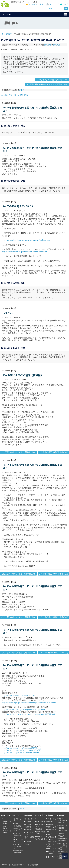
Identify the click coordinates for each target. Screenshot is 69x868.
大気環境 (48, 45)
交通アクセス (63, 831)
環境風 (16, 823)
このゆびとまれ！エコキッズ (18, 846)
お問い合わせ (41, 839)
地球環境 (28, 827)
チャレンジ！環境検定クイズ (18, 835)
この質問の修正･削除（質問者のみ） (52, 80)
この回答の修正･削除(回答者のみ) (53, 452)
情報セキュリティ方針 (63, 852)
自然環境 (28, 824)
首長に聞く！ (18, 826)
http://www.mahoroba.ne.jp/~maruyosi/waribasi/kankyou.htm (26, 240)
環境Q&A (9, 34)
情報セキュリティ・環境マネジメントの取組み (63, 846)
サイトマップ (54, 4)
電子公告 (61, 833)
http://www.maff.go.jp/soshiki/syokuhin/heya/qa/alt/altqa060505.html (29, 703)
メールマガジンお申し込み (52, 840)
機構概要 (61, 828)
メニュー (6, 14)
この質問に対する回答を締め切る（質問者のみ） (47, 84)
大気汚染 (57, 45)
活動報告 (39, 829)
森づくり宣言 (41, 822)
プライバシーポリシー (52, 845)
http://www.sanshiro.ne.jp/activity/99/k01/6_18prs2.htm (24, 710)
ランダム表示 (29, 819)
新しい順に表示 (21, 95)
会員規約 (39, 836)
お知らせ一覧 (63, 825)
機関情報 (50, 824)
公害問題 (28, 830)
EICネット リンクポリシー (52, 852)
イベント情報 (52, 819)
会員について (52, 837)
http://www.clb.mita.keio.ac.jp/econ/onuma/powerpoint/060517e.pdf (28, 714)
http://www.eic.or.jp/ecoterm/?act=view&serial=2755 (23, 752)
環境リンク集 (52, 827)
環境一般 (28, 841)
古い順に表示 (7, 95)
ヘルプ (65, 4)
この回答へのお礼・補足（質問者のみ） (19, 452)
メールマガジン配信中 (37, 4)
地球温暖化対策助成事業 (63, 840)
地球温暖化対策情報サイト (18, 852)
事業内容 (61, 836)
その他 (27, 844)
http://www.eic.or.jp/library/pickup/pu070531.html (22, 748)
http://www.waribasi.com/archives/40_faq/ (18, 695)
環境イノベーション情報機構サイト (63, 821)
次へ (23, 90)
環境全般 (28, 822)
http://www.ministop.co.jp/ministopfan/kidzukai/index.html (25, 252)
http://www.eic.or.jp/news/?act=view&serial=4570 (21, 750)
